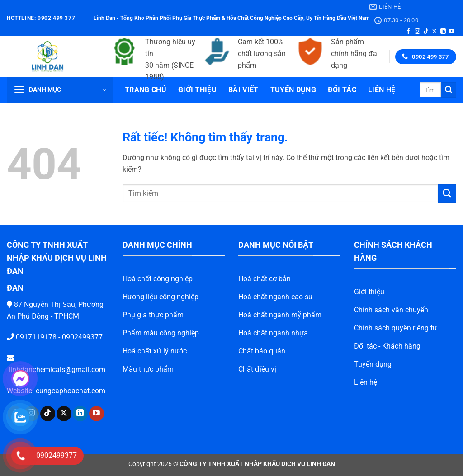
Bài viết (243, 90)
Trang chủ (146, 90)
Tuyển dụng (293, 90)
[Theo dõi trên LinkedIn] (443, 32)
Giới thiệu (197, 90)
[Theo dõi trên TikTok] (426, 32)
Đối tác (342, 90)
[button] (60, 90)
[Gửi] (449, 90)
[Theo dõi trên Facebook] (408, 32)
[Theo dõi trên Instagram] (417, 32)
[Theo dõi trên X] (435, 32)
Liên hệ (382, 90)
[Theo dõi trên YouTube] (452, 32)
